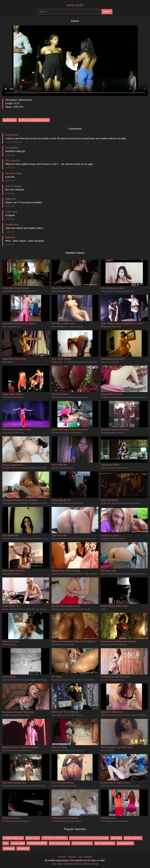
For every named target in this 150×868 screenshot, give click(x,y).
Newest (62, 857)
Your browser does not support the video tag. (75, 60)
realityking (9, 848)
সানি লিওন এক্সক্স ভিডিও (55, 838)
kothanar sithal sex (13, 838)
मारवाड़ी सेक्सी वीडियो (37, 843)
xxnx (75, 5)
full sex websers (133, 838)
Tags (80, 857)
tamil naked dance (105, 843)
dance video (18, 843)
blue (6, 843)
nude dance (10, 120)
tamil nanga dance (82, 843)
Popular (72, 857)
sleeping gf (23, 848)
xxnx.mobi (57, 864)
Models (88, 857)
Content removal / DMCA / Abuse (81, 864)
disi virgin (116, 838)
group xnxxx (33, 838)
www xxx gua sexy (59, 843)
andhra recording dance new (34, 120)
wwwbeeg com (125, 843)
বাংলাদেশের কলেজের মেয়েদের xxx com (89, 838)
